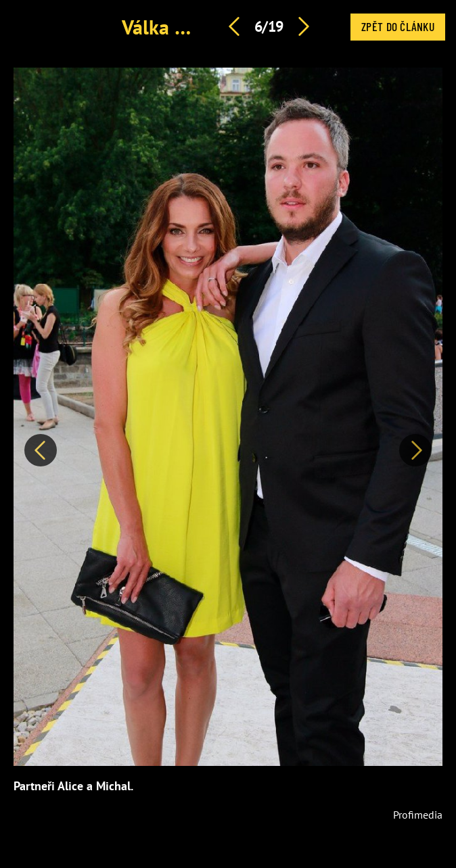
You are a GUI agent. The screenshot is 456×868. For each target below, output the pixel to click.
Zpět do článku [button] (398, 26)
